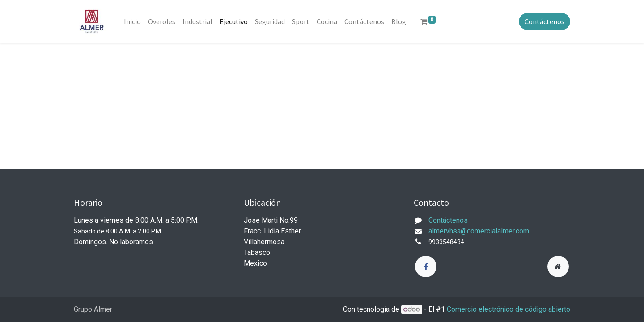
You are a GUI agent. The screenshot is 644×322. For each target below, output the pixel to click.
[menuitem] (132, 21)
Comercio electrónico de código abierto (508, 309)
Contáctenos (544, 21)
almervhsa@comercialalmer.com (479, 231)
